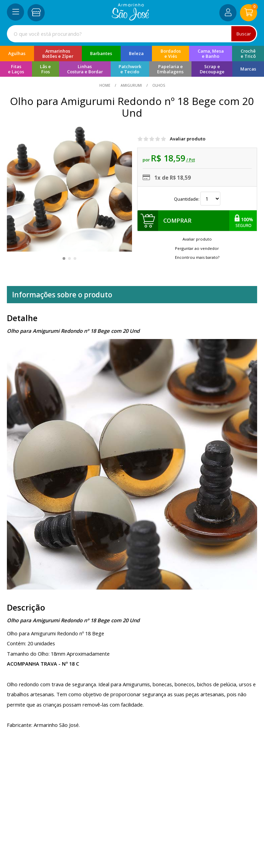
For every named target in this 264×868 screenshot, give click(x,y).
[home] (130, 19)
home (105, 85)
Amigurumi (131, 85)
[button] (64, 258)
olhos (158, 85)
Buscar (244, 34)
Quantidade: (197, 199)
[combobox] (132, 34)
